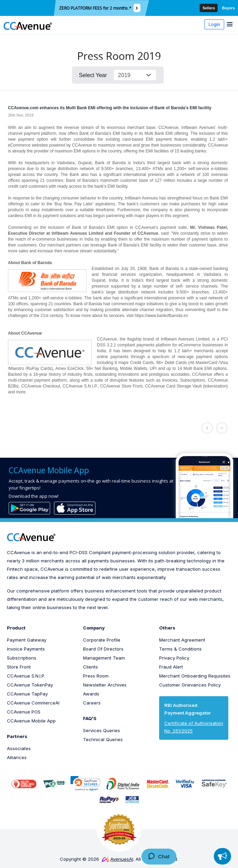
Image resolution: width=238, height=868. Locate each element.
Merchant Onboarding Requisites (195, 676)
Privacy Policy (174, 658)
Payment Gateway (27, 640)
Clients (90, 667)
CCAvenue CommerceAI (33, 703)
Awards (91, 694)
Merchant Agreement (182, 640)
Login (214, 24)
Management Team (104, 658)
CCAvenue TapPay (27, 694)
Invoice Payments (26, 649)
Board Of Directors (103, 649)
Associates (19, 748)
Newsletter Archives (105, 685)
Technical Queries (103, 739)
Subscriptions (22, 658)
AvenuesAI (117, 859)
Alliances (17, 757)
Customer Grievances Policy (190, 685)
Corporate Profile (102, 640)
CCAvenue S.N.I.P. (26, 676)
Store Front (19, 667)
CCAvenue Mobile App (31, 721)
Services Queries (102, 730)
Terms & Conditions (180, 649)
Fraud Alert (171, 667)
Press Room (96, 676)
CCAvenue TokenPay (30, 685)
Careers (92, 703)
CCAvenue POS (24, 712)
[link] (85, 783)
